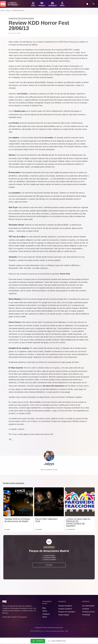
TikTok (45, 611)
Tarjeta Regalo (64, 615)
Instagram (46, 614)
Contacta (86, 609)
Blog (8, 10)
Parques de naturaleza (67, 612)
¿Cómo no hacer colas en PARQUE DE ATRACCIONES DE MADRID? (78, 523)
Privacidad (86, 615)
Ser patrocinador (88, 606)
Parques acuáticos (65, 609)
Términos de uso (88, 612)
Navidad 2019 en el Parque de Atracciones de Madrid (17, 520)
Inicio (2, 10)
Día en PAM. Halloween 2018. (46, 520)
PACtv (45, 617)
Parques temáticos (65, 606)
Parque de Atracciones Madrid (21, 18)
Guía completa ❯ (57, 641)
